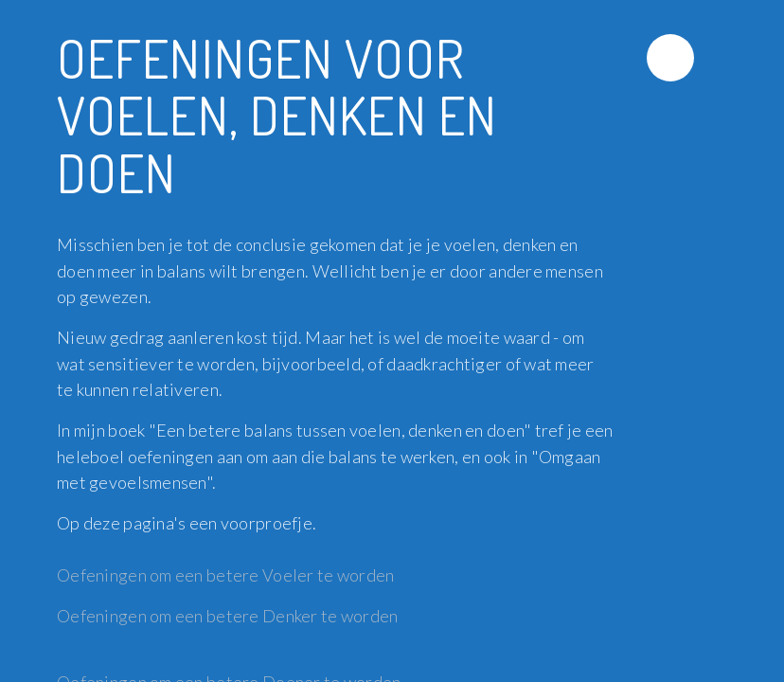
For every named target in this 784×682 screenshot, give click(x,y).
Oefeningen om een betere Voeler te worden (227, 575)
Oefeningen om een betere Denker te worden (227, 616)
